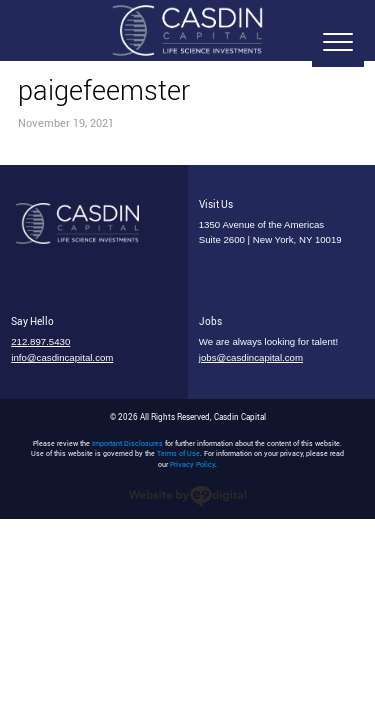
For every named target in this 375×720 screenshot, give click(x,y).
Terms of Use (178, 453)
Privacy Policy (192, 464)
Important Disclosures (127, 443)
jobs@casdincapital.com (251, 357)
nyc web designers (187, 497)
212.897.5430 (40, 341)
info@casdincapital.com (62, 357)
